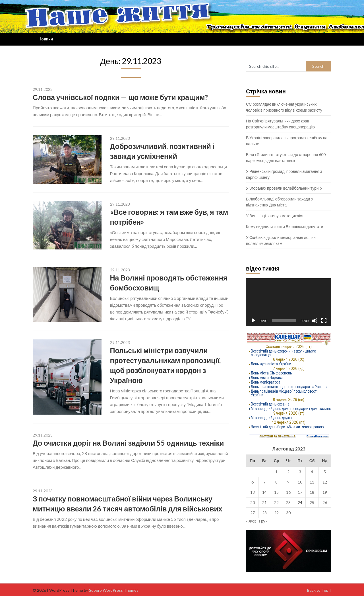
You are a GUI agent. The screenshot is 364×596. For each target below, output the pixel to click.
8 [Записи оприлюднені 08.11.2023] (276, 482)
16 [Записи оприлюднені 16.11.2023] (288, 492)
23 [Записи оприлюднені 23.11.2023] (288, 502)
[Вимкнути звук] (315, 321)
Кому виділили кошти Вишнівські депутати (285, 227)
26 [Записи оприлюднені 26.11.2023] (325, 502)
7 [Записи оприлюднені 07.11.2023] (264, 482)
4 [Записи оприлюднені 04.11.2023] (312, 472)
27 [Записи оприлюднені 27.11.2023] (253, 513)
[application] (289, 302)
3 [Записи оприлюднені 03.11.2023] (300, 472)
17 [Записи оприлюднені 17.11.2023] (300, 492)
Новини (46, 39)
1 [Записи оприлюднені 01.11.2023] (276, 472)
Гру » (263, 521)
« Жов (251, 521)
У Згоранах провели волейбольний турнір (284, 188)
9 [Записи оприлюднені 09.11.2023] (288, 482)
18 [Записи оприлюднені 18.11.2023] (312, 492)
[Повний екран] (324, 321)
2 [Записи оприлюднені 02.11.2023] (288, 472)
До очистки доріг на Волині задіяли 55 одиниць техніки (128, 443)
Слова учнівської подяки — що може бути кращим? (120, 97)
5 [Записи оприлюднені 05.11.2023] (325, 472)
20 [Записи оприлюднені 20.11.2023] (253, 502)
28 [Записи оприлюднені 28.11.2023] (264, 513)
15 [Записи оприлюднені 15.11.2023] (276, 492)
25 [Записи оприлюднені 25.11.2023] (312, 502)
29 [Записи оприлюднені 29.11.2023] (276, 513)
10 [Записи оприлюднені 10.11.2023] (300, 482)
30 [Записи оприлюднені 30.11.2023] (288, 513)
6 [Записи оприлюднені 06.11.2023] (253, 482)
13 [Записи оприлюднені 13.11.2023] (253, 492)
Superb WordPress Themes (114, 590)
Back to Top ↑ (319, 590)
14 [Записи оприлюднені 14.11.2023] (264, 492)
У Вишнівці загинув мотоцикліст (275, 216)
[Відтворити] (253, 321)
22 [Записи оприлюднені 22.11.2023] (276, 502)
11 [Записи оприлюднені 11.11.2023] (312, 482)
